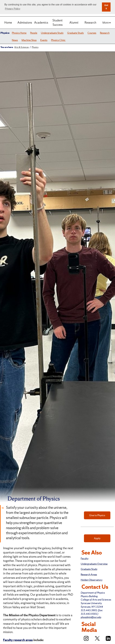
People (34, 33)
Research (90, 23)
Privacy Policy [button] (13, 9)
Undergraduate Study (52, 33)
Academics (41, 23)
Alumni (74, 23)
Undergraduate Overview (94, 564)
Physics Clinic (58, 40)
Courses (92, 33)
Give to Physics (97, 515)
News (15, 40)
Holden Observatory (92, 580)
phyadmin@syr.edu (91, 617)
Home (8, 23)
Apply (97, 538)
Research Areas (89, 574)
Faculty (85, 558)
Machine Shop (29, 40)
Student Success (57, 22)
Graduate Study (75, 33)
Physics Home (19, 33)
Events (44, 40)
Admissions (25, 23)
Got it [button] (106, 7)
